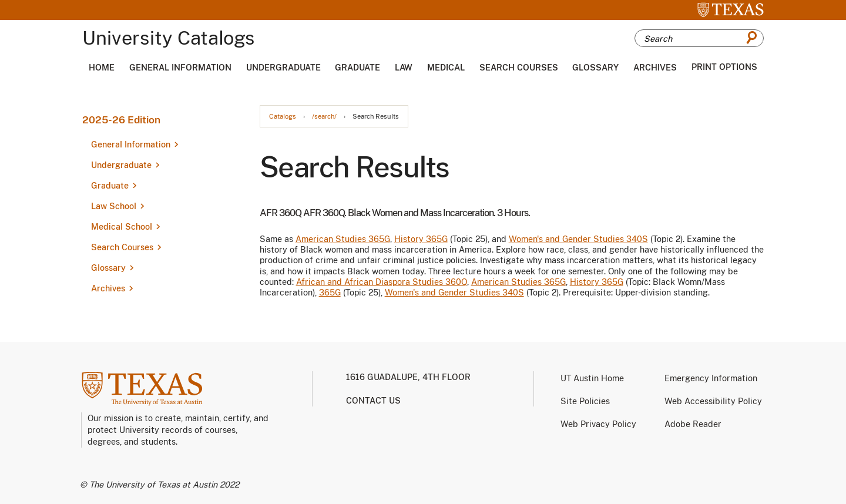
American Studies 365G (343, 239)
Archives (655, 68)
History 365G (421, 239)
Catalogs (283, 117)
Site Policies (585, 401)
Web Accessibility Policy (713, 401)
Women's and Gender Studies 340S (578, 239)
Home (102, 68)
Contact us (373, 401)
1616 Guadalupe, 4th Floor (408, 377)
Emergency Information (711, 378)
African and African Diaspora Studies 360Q (382, 282)
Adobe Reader (693, 424)
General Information (180, 68)
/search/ (324, 117)
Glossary (595, 68)
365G (330, 293)
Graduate (357, 68)
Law (404, 68)
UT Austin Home (592, 378)
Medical (446, 68)
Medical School (122, 227)
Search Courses (519, 68)
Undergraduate (283, 68)
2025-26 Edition (121, 120)
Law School (114, 206)
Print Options (724, 67)
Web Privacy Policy (598, 424)
